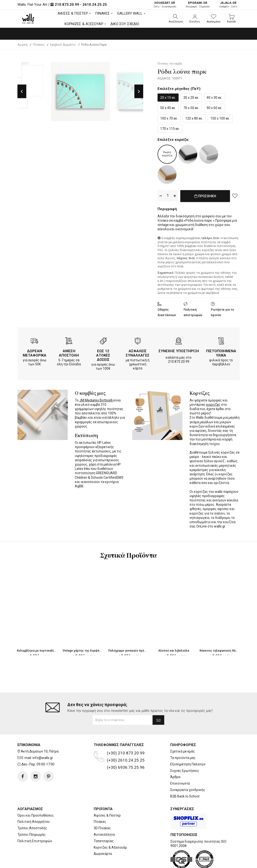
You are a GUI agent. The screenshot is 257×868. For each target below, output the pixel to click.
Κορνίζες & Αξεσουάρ (110, 847)
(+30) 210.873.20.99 (126, 753)
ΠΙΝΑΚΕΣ (103, 13)
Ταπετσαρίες (104, 841)
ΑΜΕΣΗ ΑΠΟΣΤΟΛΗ (69, 352)
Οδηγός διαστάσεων (167, 311)
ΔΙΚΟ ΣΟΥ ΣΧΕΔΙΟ (125, 24)
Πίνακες (100, 822)
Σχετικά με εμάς (183, 751)
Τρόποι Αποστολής (32, 828)
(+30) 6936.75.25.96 (126, 767)
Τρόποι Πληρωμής (32, 835)
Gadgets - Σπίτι (228, 5)
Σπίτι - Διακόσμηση (165, 5)
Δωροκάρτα (103, 854)
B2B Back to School (185, 796)
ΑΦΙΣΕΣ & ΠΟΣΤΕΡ (73, 13)
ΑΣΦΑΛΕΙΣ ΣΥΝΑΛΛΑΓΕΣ (138, 352)
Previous (22, 91)
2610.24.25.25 (95, 5)
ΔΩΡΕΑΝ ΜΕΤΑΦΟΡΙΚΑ (35, 352)
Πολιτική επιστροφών (193, 311)
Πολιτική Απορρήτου (34, 822)
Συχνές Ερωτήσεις (185, 771)
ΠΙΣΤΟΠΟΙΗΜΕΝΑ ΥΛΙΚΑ (221, 352)
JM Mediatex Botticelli (96, 399)
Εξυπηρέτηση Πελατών (188, 764)
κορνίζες (213, 404)
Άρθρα (175, 777)
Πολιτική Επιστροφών (35, 841)
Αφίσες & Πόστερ (107, 815)
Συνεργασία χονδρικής (188, 790)
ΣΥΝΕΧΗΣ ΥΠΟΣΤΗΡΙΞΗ (179, 350)
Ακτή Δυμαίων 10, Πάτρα (40, 751)
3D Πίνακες (102, 828)
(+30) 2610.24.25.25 (126, 760)
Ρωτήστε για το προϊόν (222, 311)
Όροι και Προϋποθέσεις (36, 815)
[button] (176, 19)
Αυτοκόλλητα (104, 835)
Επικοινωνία (180, 783)
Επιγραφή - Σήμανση (198, 5)
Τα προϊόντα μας (183, 758)
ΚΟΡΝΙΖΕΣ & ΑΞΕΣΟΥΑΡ (84, 24)
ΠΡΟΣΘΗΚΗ (205, 198)
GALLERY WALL (130, 13)
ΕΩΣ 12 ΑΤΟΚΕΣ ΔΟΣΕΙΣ (103, 354)
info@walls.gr (43, 758)
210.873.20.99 (67, 5)
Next (139, 91)
